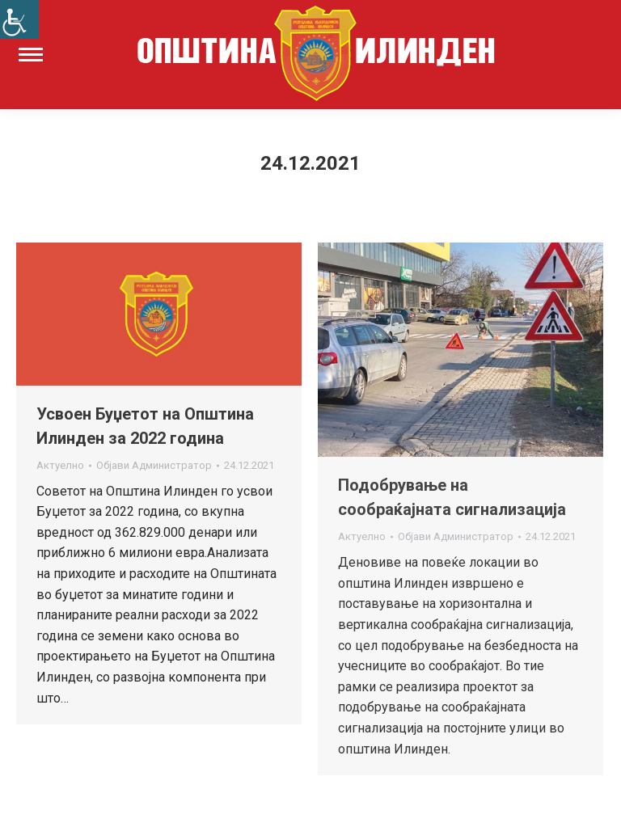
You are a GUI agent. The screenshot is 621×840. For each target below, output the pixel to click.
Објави (154, 465)
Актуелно (60, 465)
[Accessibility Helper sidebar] (19, 19)
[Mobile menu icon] (31, 55)
